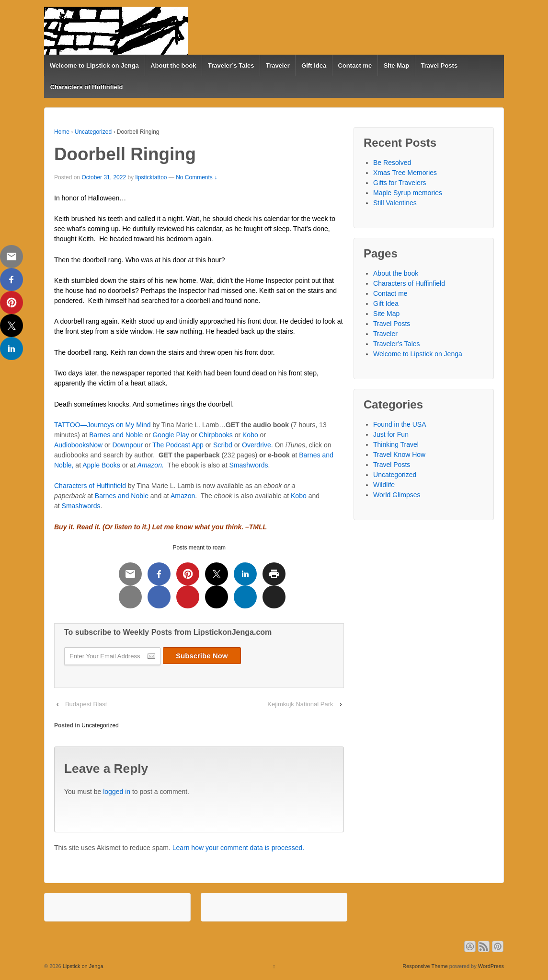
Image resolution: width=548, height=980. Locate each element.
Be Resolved (392, 163)
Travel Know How (399, 455)
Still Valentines (395, 203)
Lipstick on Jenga (82, 966)
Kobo (250, 435)
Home (62, 132)
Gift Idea (314, 65)
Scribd (223, 445)
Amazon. (151, 465)
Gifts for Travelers (400, 183)
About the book (173, 65)
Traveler (278, 65)
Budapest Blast (86, 704)
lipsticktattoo (151, 177)
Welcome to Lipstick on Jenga (94, 65)
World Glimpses (397, 495)
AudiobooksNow (78, 445)
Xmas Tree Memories (405, 173)
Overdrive (257, 445)
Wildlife (384, 485)
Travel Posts (440, 65)
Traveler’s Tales (231, 65)
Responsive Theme (425, 966)
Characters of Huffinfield (87, 87)
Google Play (171, 435)
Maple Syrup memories (408, 193)
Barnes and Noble (116, 435)
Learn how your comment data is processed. (238, 848)
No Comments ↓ (196, 177)
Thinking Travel (396, 444)
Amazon (182, 496)
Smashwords (249, 465)
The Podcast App (179, 445)
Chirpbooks (216, 435)
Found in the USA (400, 424)
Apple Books (101, 465)
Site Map (396, 65)
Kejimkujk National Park (300, 704)
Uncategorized (93, 132)
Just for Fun (391, 434)
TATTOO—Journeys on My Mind (103, 425)
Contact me (355, 65)
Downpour (127, 445)
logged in (117, 792)
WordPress (491, 966)
